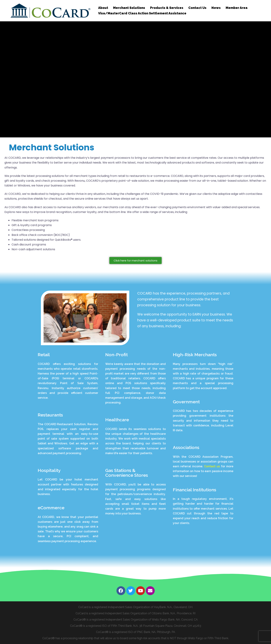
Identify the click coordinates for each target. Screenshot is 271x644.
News (216, 8)
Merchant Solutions (129, 8)
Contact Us (197, 8)
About (103, 8)
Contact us (213, 466)
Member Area (237, 8)
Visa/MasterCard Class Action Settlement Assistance (142, 13)
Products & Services (167, 8)
